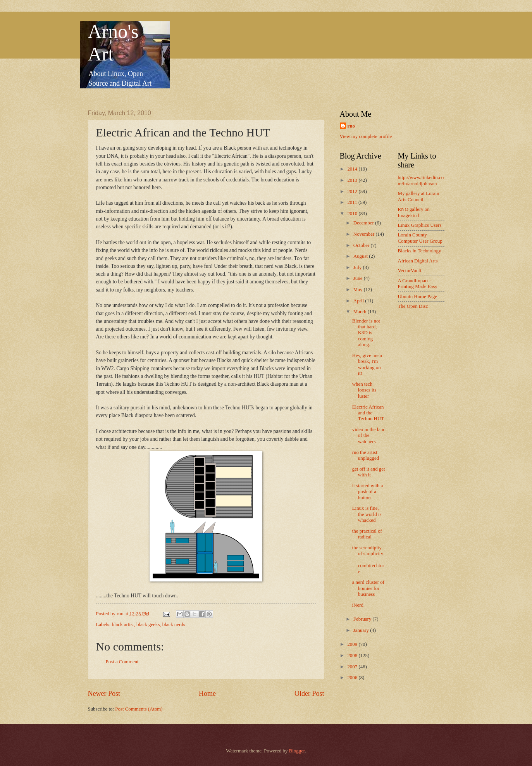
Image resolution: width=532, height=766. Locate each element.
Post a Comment (122, 662)
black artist (123, 625)
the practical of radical (367, 534)
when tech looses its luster (364, 390)
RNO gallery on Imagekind (414, 212)
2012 (353, 191)
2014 (353, 169)
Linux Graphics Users (420, 225)
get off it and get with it (369, 472)
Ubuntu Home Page (418, 297)
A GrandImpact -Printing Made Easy (418, 284)
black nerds (174, 625)
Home (207, 694)
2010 (353, 214)
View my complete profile (366, 136)
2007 (353, 667)
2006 (353, 678)
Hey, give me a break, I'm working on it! (367, 364)
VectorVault (410, 271)
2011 (353, 202)
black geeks (148, 625)
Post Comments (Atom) (139, 709)
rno (351, 126)
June (359, 278)
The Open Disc (413, 306)
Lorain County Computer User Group (420, 238)
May (359, 290)
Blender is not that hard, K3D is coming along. (366, 333)
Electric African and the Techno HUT (368, 413)
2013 (353, 180)
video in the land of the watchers (369, 436)
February (363, 619)
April (359, 301)
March (361, 312)
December (364, 223)
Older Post (309, 694)
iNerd (358, 605)
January (362, 630)
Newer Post (104, 694)
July (358, 267)
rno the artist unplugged (366, 455)
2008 (353, 656)
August (361, 256)
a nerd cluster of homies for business (368, 588)
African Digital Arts (418, 261)
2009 (353, 644)
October (362, 245)
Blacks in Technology (420, 251)
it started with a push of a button (368, 492)
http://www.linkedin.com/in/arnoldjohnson (421, 180)
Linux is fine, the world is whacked (367, 514)
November (365, 234)
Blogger (297, 751)
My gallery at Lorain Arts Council (419, 196)
